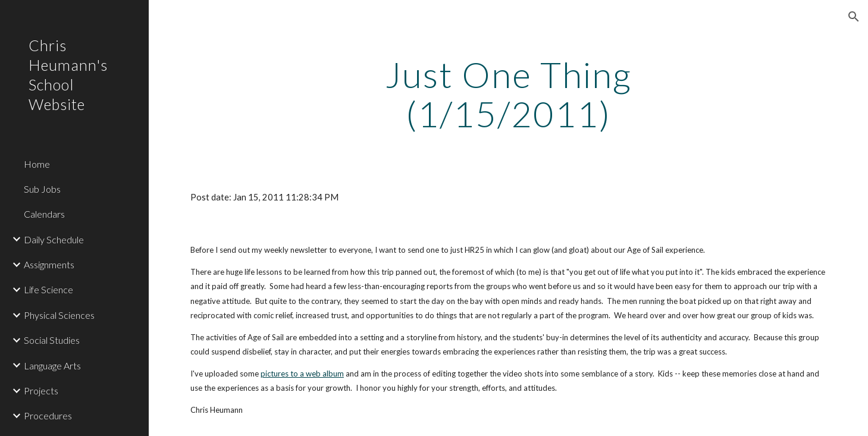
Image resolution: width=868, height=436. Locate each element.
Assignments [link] (49, 264)
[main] (508, 94)
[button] (854, 17)
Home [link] (37, 164)
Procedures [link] (48, 415)
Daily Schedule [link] (54, 239)
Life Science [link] (48, 289)
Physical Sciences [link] (59, 315)
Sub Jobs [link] (42, 189)
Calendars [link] (44, 214)
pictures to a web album (302, 374)
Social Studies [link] (52, 340)
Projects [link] (41, 390)
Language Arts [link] (52, 366)
